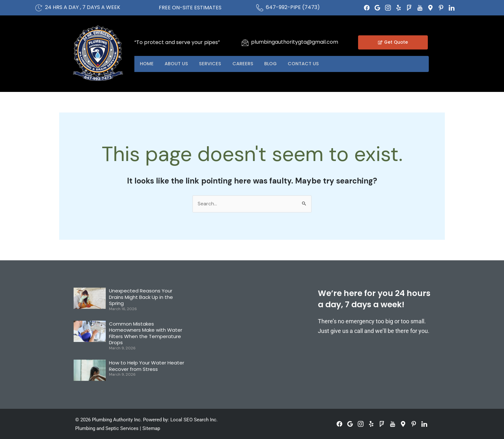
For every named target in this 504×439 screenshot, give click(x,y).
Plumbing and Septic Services (107, 428)
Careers (249, 64)
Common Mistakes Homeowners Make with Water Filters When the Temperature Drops (146, 333)
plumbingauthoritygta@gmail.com (295, 42)
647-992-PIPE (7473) (293, 7)
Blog (279, 64)
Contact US (314, 64)
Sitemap (151, 428)
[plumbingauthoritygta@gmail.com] (245, 42)
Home (148, 64)
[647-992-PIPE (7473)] (260, 8)
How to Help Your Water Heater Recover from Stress (147, 366)
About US (179, 64)
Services (215, 64)
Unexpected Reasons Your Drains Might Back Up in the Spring (141, 297)
